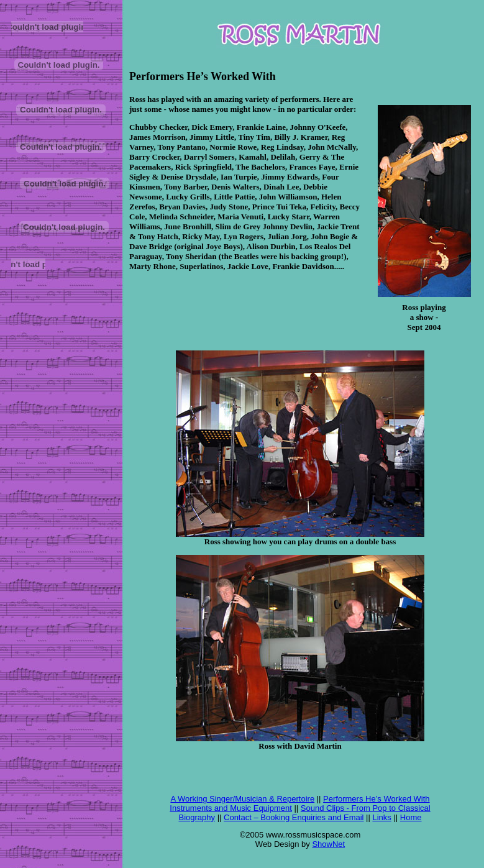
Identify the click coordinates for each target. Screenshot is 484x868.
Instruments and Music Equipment (231, 808)
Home (411, 817)
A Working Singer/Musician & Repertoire (242, 799)
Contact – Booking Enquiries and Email (294, 817)
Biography (197, 817)
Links (381, 817)
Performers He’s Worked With (376, 799)
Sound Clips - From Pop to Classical (366, 808)
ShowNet (328, 844)
